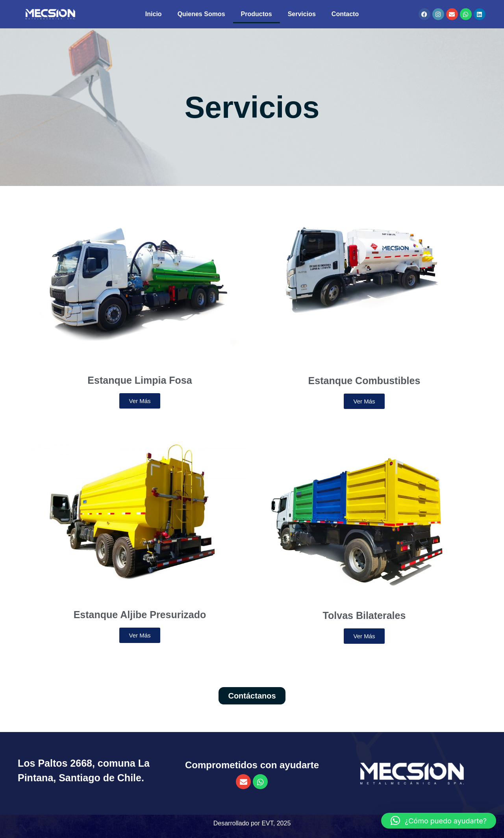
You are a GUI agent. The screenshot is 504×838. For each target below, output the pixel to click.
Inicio (154, 14)
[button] (439, 821)
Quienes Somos (201, 14)
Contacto (345, 14)
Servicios (302, 14)
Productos (257, 14)
